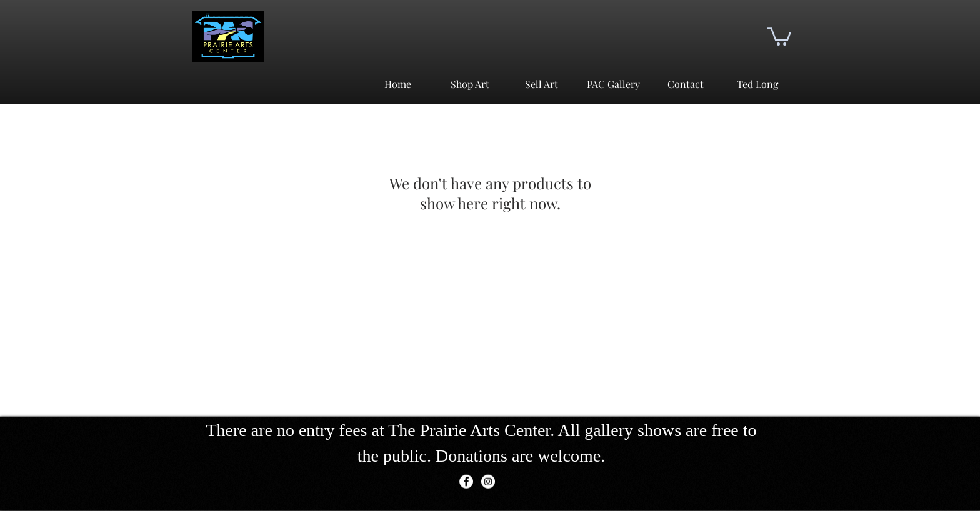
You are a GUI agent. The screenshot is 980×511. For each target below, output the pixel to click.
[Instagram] (488, 482)
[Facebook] (466, 482)
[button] (779, 36)
